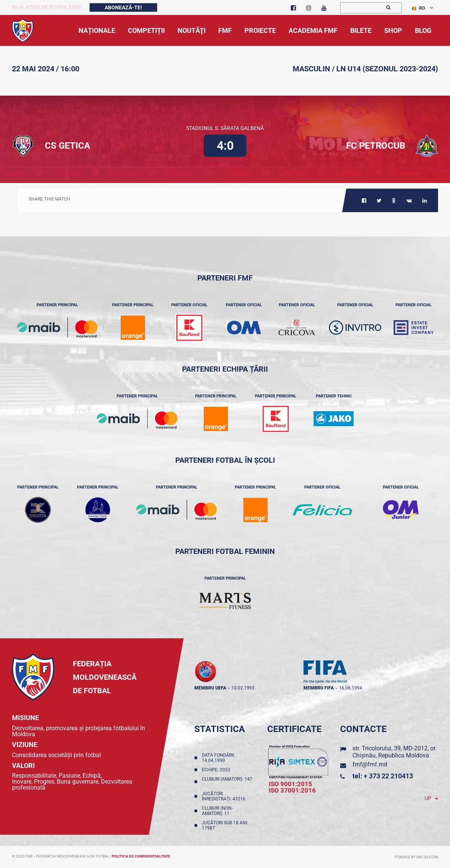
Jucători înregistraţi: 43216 (225, 796)
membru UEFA (210, 688)
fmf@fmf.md (370, 764)
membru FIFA (319, 688)
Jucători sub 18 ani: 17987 (225, 825)
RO (418, 8)
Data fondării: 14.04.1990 (218, 758)
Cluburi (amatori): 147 (227, 782)
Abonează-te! (123, 7)
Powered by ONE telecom (416, 857)
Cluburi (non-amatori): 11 (217, 811)
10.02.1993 (243, 688)
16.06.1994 (351, 688)
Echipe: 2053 (217, 770)
